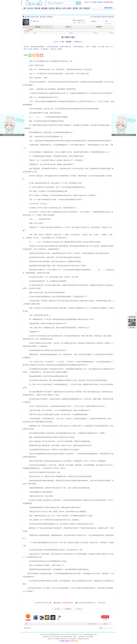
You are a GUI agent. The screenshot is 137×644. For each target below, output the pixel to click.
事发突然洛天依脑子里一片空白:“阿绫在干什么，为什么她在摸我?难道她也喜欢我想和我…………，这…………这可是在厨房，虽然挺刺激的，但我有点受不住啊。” (68, 271)
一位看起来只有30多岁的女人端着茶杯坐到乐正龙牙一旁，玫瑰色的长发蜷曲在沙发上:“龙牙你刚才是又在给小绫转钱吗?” (69, 93)
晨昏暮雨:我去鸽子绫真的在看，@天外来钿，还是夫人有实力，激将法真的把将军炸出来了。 (60, 445)
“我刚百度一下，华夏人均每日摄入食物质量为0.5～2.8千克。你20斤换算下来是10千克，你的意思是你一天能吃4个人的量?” (67, 229)
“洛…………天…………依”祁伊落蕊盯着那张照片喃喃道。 (48, 117)
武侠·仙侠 (37, 8)
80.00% (95, 33)
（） (95, 21)
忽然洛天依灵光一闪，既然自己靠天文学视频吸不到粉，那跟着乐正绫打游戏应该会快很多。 (59, 476)
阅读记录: (87, 8)
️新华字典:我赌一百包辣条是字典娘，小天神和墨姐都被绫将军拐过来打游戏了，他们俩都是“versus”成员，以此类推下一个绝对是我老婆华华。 (68, 575)
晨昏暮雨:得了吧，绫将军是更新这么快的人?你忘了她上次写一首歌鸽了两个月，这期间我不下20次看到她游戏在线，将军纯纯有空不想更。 (68, 427)
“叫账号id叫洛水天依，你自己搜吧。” (40, 496)
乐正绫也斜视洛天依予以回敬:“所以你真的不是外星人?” (47, 350)
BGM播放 (111, 2)
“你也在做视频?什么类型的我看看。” (40, 492)
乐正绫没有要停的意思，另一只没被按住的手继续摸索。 (47, 281)
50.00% (71, 33)
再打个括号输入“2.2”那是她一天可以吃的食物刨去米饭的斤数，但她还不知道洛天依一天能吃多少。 (62, 195)
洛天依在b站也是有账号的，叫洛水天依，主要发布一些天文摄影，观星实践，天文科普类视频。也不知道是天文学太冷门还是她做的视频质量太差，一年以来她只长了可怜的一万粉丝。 (68, 467)
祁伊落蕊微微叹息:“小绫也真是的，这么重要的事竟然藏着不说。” (50, 132)
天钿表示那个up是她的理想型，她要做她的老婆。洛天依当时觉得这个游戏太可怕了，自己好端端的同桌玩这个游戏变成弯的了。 (68, 537)
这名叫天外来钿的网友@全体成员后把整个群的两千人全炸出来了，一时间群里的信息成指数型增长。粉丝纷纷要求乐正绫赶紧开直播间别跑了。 (68, 455)
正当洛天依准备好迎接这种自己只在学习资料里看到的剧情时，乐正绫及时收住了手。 (57, 297)
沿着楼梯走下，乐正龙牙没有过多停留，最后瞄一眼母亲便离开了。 (51, 164)
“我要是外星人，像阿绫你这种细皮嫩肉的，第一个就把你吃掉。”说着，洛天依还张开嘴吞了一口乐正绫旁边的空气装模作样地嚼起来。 (68, 356)
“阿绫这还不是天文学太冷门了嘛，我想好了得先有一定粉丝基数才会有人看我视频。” (57, 512)
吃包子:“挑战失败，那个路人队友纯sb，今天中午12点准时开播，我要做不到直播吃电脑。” (59, 441)
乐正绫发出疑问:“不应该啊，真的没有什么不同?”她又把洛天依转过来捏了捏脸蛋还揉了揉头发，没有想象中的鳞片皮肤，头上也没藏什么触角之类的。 (68, 302)
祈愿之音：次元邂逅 (56, 49)
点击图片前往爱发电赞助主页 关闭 (124, 135)
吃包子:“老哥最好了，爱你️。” (38, 78)
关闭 (136, 314)
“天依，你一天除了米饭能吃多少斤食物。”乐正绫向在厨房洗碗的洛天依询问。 (55, 200)
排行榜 (75, 8)
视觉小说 (58, 8)
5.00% (35, 33)
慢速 (77, 20)
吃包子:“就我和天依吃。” (36, 65)
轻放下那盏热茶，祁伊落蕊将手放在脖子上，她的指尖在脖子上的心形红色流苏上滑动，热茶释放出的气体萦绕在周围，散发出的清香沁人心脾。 (68, 170)
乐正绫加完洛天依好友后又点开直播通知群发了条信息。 (47, 561)
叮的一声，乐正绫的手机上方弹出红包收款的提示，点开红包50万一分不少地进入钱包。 (58, 74)
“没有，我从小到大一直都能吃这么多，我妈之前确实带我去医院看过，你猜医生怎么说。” (58, 328)
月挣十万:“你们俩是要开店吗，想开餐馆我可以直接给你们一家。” (50, 61)
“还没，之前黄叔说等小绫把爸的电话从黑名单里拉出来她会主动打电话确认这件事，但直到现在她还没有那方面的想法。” (69, 141)
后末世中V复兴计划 (65, 47)
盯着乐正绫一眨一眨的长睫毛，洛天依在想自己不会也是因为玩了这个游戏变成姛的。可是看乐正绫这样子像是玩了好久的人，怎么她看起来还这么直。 (68, 555)
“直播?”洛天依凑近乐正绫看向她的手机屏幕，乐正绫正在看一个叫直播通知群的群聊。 (57, 414)
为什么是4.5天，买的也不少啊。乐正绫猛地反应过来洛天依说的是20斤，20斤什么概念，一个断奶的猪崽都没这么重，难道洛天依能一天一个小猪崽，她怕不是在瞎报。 (68, 213)
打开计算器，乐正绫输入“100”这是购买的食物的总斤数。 (47, 191)
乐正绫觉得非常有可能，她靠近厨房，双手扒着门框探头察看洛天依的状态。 (54, 257)
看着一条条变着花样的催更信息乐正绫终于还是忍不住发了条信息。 (51, 437)
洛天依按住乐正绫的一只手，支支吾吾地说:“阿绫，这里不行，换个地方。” (53, 277)
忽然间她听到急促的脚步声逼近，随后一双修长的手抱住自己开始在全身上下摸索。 (56, 266)
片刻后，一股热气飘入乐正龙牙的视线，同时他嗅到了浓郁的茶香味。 (52, 89)
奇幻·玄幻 (30, 8)
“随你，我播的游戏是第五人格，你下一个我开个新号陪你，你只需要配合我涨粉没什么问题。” (60, 516)
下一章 (76, 42)
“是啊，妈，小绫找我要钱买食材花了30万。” (43, 97)
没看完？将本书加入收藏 (44, 603)
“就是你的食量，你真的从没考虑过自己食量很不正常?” (46, 323)
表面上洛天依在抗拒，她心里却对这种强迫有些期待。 (46, 292)
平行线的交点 (45, 49)
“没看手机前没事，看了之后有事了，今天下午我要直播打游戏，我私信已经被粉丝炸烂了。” (59, 410)
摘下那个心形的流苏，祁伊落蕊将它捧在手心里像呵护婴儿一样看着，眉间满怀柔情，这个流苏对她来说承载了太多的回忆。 (67, 177)
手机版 (86, 2)
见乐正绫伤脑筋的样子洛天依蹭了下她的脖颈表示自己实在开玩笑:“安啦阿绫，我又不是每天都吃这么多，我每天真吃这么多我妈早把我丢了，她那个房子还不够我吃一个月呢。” (68, 393)
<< (104, 628)
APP (90, 2)
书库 (81, 8)
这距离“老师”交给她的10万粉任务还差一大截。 (44, 472)
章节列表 (68, 42)
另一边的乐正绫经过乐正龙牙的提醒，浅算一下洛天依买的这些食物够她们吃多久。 (56, 187)
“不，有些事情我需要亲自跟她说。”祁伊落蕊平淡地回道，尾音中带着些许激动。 (55, 156)
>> (111, 628)
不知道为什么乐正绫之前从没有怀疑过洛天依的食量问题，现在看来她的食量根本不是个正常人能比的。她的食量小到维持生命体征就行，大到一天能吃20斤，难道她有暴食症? (68, 248)
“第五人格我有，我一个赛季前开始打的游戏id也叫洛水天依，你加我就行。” (54, 520)
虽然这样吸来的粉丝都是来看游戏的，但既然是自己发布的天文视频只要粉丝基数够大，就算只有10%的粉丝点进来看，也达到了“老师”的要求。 (68, 482)
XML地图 (94, 2)
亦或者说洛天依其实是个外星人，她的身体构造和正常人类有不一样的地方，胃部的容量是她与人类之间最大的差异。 (68, 253)
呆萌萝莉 (99, 27)
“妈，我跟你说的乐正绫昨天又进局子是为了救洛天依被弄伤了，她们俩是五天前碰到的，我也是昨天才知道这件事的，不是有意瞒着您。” (68, 127)
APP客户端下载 (74, 641)
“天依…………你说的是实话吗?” (39, 219)
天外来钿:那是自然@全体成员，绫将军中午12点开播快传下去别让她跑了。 (54, 450)
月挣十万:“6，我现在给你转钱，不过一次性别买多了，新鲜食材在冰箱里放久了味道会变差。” (60, 69)
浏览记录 (106, 2)
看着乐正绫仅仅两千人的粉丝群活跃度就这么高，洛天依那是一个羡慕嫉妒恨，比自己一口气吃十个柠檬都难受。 (67, 461)
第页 (101, 628)
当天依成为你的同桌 (52, 47)
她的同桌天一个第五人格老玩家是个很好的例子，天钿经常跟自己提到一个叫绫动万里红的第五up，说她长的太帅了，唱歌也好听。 (68, 530)
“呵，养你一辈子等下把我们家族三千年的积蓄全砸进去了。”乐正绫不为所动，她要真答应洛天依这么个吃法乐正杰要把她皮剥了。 (68, 386)
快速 (83, 20)
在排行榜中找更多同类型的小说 (87, 603)
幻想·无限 (51, 8)
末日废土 (69, 8)
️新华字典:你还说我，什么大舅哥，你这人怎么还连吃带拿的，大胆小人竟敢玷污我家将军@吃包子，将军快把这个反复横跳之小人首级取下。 (68, 590)
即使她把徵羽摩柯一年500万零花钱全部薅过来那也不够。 (48, 376)
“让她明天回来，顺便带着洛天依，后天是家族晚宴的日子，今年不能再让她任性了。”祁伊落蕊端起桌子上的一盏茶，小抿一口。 (68, 146)
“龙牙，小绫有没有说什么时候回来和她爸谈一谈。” (45, 137)
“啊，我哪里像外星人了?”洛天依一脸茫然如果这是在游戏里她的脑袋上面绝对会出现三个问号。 (60, 319)
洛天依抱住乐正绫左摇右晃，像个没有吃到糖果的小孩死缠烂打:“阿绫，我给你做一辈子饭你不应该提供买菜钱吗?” (67, 380)
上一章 (61, 42)
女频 (64, 8)
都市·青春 (44, 8)
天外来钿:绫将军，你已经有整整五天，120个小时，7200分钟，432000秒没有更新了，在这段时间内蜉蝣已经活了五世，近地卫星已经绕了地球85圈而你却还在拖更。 (68, 420)
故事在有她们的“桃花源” (38, 47)
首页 (25, 8)
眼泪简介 (50, 17)
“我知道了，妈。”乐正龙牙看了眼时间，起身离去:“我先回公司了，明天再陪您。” (55, 160)
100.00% (111, 33)
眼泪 (88, 47)
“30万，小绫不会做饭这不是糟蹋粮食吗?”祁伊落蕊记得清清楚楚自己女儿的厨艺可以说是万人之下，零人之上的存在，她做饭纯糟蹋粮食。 (68, 103)
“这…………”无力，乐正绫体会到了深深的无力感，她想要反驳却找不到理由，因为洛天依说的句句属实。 (64, 242)
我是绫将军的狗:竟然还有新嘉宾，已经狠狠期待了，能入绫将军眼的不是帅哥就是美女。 (58, 569)
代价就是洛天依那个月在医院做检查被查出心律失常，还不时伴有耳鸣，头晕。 (55, 550)
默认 (80, 20)
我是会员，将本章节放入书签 (64, 603)
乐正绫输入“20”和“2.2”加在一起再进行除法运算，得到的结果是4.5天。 (52, 208)
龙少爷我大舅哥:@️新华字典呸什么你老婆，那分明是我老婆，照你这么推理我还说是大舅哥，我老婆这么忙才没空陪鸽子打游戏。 (68, 582)
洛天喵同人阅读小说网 (32, 17)
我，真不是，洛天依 (103, 47)
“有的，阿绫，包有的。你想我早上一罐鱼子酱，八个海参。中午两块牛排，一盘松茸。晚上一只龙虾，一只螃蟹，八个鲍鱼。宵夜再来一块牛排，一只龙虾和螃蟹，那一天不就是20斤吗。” (68, 236)
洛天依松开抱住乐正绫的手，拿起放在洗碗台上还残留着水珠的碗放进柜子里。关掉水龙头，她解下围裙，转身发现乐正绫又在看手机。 (68, 401)
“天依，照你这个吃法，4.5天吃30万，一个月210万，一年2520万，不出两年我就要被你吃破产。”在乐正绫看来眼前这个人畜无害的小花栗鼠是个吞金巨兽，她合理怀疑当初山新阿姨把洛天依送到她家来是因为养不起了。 (68, 363)
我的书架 (111, 17)
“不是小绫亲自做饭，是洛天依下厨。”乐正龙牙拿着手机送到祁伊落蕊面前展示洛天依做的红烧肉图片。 (63, 109)
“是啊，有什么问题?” (35, 223)
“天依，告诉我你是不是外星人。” (39, 315)
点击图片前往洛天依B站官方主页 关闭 (12, 135)
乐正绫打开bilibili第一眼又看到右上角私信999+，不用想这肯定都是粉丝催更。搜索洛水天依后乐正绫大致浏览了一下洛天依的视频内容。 (68, 502)
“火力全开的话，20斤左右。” (37, 204)
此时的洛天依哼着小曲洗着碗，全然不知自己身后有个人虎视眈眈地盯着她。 (54, 261)
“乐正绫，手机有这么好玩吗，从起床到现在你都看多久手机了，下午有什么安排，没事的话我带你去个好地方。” (66, 406)
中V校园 (93, 47)
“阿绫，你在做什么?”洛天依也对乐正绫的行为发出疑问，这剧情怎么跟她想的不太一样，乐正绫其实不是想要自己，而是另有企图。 (68, 310)
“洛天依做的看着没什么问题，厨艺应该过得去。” (44, 113)
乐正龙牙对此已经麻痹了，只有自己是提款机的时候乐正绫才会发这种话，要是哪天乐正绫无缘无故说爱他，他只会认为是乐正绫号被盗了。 (68, 83)
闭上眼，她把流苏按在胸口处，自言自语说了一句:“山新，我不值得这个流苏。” (55, 183)
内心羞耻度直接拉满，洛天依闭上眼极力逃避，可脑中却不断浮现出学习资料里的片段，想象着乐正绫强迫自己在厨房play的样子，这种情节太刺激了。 (68, 287)
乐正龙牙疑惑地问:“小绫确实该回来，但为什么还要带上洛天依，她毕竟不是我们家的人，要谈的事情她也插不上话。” (68, 152)
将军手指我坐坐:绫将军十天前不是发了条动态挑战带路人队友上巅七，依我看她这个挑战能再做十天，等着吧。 (66, 433)
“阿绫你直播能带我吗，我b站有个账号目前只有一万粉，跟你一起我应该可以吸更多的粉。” (59, 488)
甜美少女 (68, 27)
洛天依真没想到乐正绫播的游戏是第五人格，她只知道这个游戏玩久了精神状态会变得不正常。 (60, 524)
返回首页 (103, 603)
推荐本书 (99, 17)
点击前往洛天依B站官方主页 (12, 124)
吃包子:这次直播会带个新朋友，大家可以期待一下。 (46, 565)
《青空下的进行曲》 (79, 47)
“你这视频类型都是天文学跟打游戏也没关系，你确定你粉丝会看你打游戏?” (53, 507)
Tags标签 (100, 2)
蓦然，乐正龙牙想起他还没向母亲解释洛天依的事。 (45, 121)
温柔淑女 (38, 27)
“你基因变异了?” (33, 332)
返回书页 (105, 17)
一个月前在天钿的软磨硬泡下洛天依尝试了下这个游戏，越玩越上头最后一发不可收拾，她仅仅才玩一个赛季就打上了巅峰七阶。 (68, 544)
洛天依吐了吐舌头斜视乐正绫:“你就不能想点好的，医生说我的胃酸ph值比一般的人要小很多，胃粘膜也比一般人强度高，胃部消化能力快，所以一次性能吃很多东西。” (68, 337)
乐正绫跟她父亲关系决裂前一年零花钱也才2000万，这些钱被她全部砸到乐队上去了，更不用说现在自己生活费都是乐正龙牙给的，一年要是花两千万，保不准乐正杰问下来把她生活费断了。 (68, 371)
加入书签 (93, 17)
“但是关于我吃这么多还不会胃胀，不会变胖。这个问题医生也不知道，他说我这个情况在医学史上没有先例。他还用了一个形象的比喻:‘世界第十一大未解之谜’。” (68, 345)
